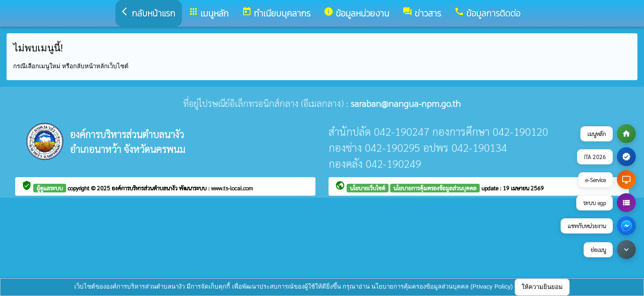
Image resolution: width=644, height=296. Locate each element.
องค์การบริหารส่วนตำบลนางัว (145, 188)
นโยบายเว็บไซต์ (368, 188)
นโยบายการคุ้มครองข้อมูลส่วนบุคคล (435, 188)
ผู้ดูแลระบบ (50, 188)
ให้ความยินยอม (542, 287)
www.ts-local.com (232, 188)
